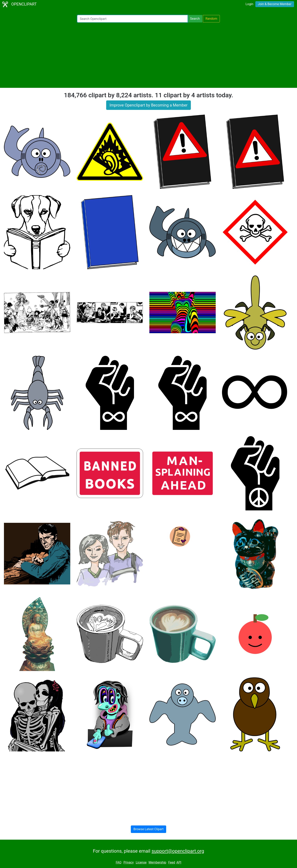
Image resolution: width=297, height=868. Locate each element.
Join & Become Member (275, 4)
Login (249, 4)
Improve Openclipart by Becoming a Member (148, 105)
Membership (157, 862)
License (141, 862)
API (179, 862)
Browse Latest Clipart (148, 829)
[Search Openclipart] (132, 19)
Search (195, 19)
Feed (172, 862)
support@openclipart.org (178, 851)
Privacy (129, 862)
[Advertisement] (149, 55)
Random (211, 19)
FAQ (119, 862)
